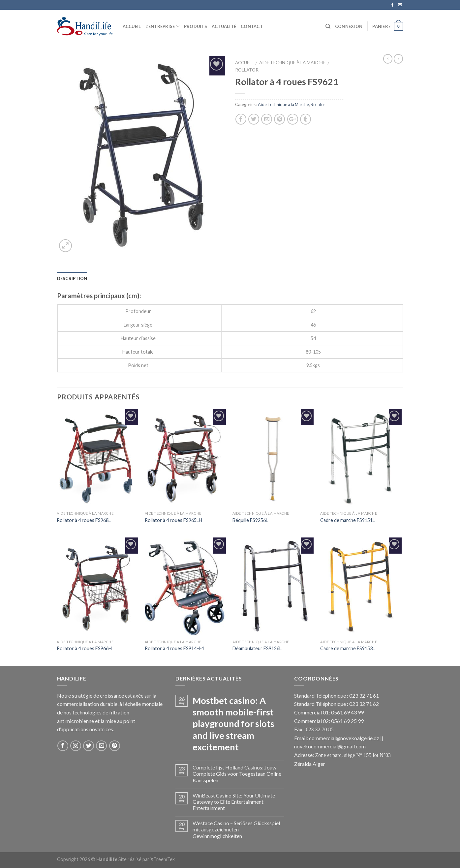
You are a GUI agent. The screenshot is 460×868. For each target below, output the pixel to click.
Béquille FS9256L (250, 520)
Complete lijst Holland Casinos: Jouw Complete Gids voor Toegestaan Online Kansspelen (237, 774)
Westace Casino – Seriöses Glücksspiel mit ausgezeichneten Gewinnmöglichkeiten (236, 829)
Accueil (132, 26)
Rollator (247, 70)
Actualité (224, 26)
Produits (196, 26)
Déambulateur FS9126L (257, 648)
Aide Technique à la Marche (292, 63)
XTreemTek (163, 859)
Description (72, 278)
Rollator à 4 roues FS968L (84, 520)
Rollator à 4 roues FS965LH (173, 520)
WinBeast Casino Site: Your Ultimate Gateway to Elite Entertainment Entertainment (234, 802)
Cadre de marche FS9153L (348, 648)
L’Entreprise (162, 26)
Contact (252, 26)
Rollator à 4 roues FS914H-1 (175, 648)
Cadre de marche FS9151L (348, 520)
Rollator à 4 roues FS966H (84, 648)
